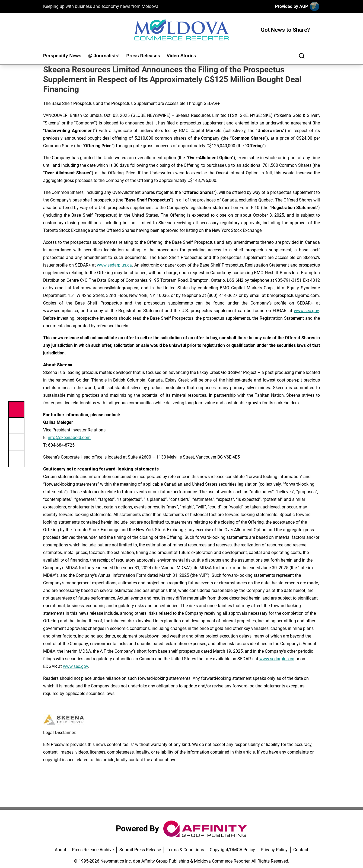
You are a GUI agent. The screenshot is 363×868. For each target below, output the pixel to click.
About (60, 850)
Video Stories (181, 56)
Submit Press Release (140, 850)
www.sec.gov (306, 311)
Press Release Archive (93, 850)
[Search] (302, 56)
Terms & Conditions (185, 850)
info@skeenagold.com (69, 438)
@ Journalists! (104, 56)
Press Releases (143, 56)
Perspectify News (62, 56)
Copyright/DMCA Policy (232, 850)
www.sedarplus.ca (114, 265)
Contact (301, 850)
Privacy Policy (274, 850)
